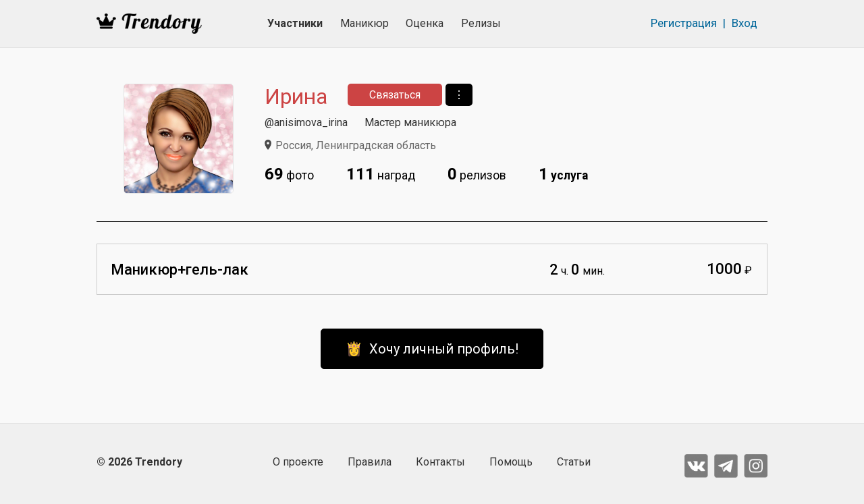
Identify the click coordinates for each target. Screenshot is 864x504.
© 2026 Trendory (139, 462)
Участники (295, 23)
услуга (563, 174)
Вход (745, 23)
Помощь (511, 462)
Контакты (440, 462)
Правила (370, 462)
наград (381, 174)
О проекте (298, 462)
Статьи (574, 462)
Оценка (425, 23)
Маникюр (364, 23)
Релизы (481, 23)
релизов (477, 174)
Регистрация (684, 23)
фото (289, 174)
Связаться (395, 95)
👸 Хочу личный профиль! (432, 349)
